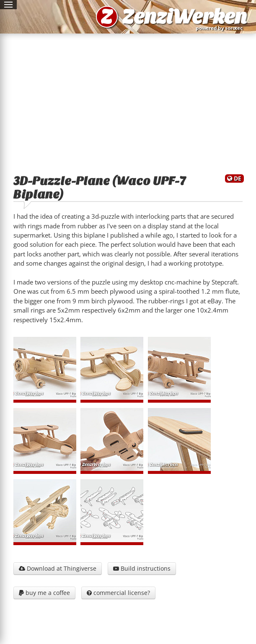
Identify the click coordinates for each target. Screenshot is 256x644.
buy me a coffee (44, 593)
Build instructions (142, 568)
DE (238, 178)
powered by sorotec (221, 28)
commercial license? (118, 593)
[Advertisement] (128, 102)
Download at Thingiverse (58, 568)
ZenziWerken (184, 17)
